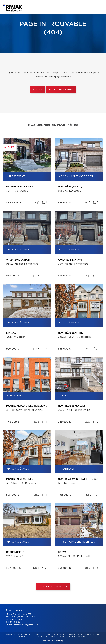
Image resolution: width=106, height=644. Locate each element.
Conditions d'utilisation (54, 637)
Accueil (38, 90)
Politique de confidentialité (30, 637)
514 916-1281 (16, 622)
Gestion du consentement (77, 637)
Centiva (59, 641)
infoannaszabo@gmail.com (26, 625)
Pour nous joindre (61, 90)
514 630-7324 (16, 620)
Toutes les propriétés (53, 587)
